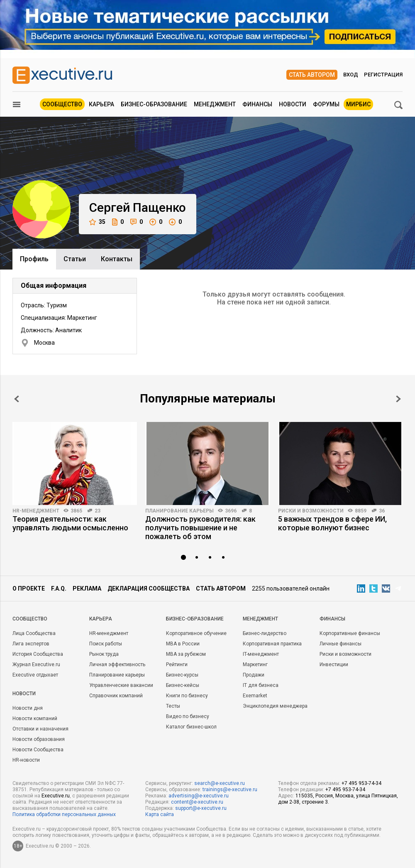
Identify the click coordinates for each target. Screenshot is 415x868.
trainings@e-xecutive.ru (230, 790)
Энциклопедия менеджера (275, 706)
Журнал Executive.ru (36, 664)
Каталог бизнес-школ (191, 727)
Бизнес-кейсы (183, 685)
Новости (293, 104)
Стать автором (312, 75)
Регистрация (383, 75)
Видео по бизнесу (188, 716)
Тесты (173, 706)
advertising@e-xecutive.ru (199, 796)
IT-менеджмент (261, 654)
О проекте (29, 588)
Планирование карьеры (179, 511)
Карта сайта (160, 814)
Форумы (326, 104)
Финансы (257, 104)
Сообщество (62, 104)
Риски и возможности (311, 511)
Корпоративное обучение (196, 633)
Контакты (117, 259)
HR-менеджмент (36, 511)
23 (98, 511)
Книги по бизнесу (187, 696)
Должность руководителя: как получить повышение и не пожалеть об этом (200, 528)
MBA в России (183, 644)
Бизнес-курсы (182, 675)
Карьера (101, 104)
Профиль (34, 259)
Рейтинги (177, 664)
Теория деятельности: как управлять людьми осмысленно (70, 523)
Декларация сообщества (149, 588)
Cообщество (30, 619)
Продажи (254, 675)
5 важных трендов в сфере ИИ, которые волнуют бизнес (332, 523)
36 (382, 511)
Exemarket (255, 696)
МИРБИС (358, 104)
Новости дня (28, 708)
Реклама (87, 588)
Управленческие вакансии (121, 685)
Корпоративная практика (272, 644)
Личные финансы (341, 644)
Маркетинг (255, 664)
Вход (351, 75)
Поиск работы (106, 644)
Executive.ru (56, 796)
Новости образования (39, 739)
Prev (17, 399)
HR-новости (26, 760)
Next (398, 399)
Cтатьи (75, 259)
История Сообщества (38, 654)
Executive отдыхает (35, 675)
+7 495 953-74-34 (361, 783)
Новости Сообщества (38, 750)
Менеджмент (215, 104)
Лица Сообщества (34, 633)
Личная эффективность (117, 664)
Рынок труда (104, 654)
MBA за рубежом (186, 654)
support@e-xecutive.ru (201, 808)
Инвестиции (334, 664)
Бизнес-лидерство (265, 633)
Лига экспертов (31, 644)
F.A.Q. (59, 588)
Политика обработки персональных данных (64, 814)
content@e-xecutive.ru (197, 802)
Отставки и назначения (40, 729)
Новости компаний (35, 718)
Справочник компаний (116, 696)
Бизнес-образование (154, 104)
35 (97, 222)
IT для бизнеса (261, 685)
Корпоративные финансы (350, 633)
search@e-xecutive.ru (220, 783)
